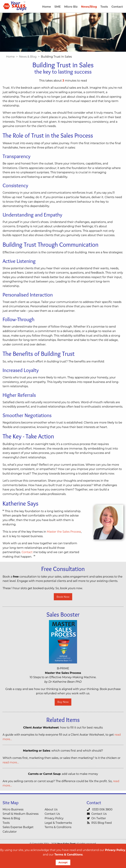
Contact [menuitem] (117, 7)
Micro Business (13, 809)
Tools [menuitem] (104, 7)
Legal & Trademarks (58, 823)
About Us (51, 809)
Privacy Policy (115, 850)
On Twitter (96, 818)
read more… (11, 762)
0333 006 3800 (100, 809)
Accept (63, 862)
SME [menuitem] (58, 7)
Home (10, 57)
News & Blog (28, 57)
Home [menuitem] (47, 7)
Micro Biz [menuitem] (71, 7)
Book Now (63, 597)
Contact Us (52, 814)
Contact (27, 552)
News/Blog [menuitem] (89, 7)
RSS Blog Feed (99, 823)
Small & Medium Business (21, 814)
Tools (6, 823)
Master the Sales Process (64, 532)
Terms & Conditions (68, 855)
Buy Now (63, 702)
